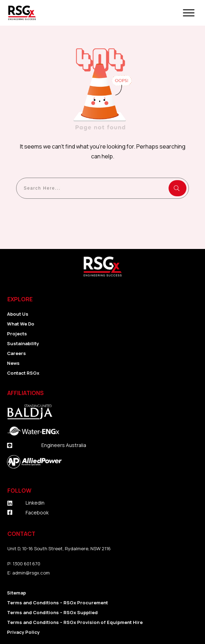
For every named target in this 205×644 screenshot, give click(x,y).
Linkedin (35, 503)
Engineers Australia (64, 445)
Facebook (37, 512)
